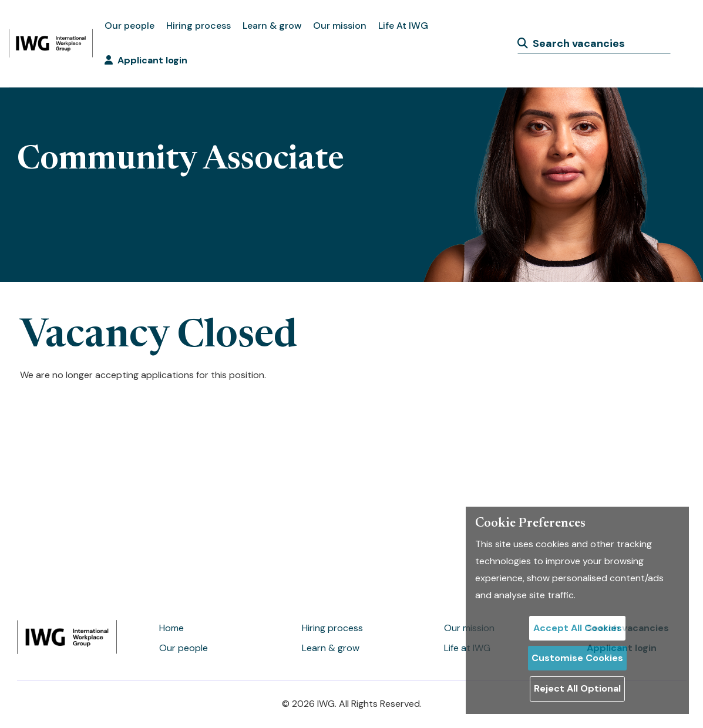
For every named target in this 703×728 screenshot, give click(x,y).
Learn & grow (272, 26)
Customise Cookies (577, 658)
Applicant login (146, 60)
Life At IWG (403, 26)
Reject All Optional (577, 688)
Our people (129, 26)
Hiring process (199, 26)
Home (171, 628)
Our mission (340, 26)
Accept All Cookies (578, 628)
